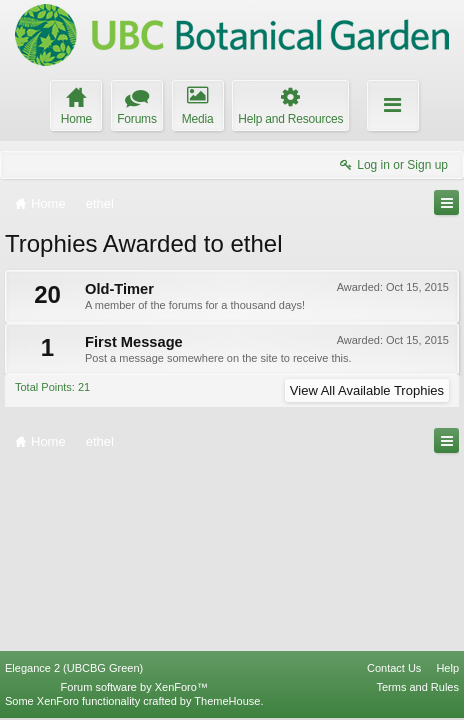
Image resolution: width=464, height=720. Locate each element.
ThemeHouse (227, 701)
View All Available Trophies (367, 390)
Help (447, 668)
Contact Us (394, 668)
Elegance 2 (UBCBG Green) (74, 668)
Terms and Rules (417, 687)
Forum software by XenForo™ (134, 687)
